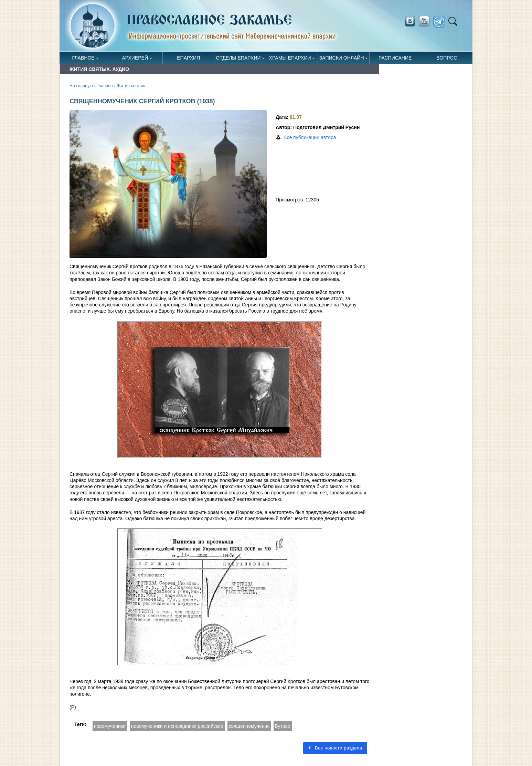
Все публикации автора (310, 137)
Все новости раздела (335, 748)
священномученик (249, 726)
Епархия (188, 58)
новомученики (110, 726)
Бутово (283, 726)
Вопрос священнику (447, 59)
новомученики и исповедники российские (177, 726)
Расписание (395, 58)
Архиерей (135, 58)
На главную (81, 86)
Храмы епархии (290, 58)
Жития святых (131, 86)
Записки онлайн (342, 58)
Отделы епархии (238, 58)
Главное (83, 58)
